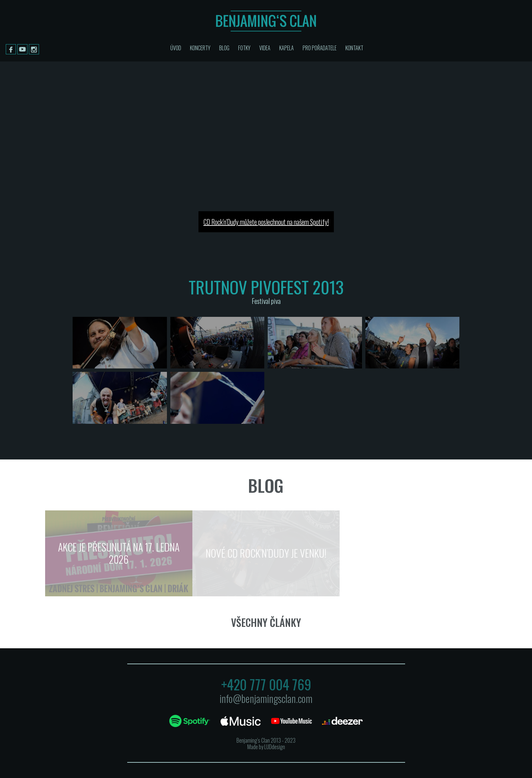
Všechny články (266, 622)
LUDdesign (275, 747)
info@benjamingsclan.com (266, 698)
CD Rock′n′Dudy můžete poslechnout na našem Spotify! (266, 222)
